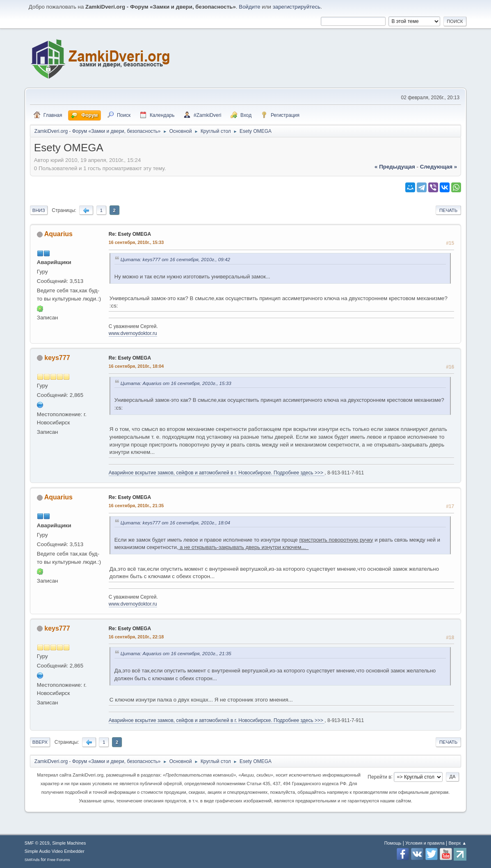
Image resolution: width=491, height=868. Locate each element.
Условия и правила (425, 843)
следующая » (438, 167)
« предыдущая (395, 167)
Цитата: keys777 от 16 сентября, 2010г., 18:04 (175, 523)
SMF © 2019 (37, 843)
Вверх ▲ (457, 843)
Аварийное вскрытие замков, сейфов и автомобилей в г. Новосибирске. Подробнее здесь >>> (217, 473)
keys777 (57, 358)
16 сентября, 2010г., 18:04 (136, 366)
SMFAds (32, 860)
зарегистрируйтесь (297, 7)
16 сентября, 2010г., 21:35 (136, 506)
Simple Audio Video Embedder (55, 851)
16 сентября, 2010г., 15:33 (136, 242)
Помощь (393, 843)
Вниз (39, 210)
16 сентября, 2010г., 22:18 (136, 637)
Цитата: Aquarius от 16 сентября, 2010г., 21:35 (176, 653)
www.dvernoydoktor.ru (133, 333)
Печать (448, 210)
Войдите (249, 7)
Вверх (40, 742)
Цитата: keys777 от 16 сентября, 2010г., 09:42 (175, 259)
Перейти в (379, 777)
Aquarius (58, 234)
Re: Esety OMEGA (130, 234)
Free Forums (59, 860)
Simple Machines (69, 843)
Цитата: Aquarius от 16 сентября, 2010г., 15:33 (176, 383)
